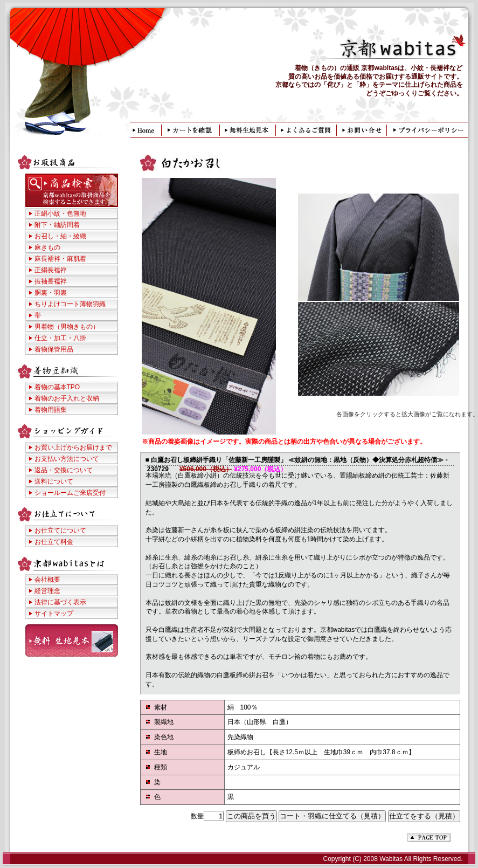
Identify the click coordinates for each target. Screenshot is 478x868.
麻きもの (47, 247)
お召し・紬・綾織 (60, 236)
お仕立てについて (60, 531)
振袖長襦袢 (51, 281)
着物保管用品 (54, 349)
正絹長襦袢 (51, 270)
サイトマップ (54, 614)
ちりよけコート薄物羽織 (70, 304)
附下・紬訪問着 (57, 225)
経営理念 (47, 591)
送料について (54, 481)
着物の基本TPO (57, 387)
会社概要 (47, 580)
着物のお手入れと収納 (67, 398)
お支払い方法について (67, 459)
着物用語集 (51, 410)
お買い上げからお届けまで (73, 447)
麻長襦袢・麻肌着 (60, 259)
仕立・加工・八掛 (60, 338)
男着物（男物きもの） (67, 327)
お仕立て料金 (54, 542)
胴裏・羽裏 (51, 293)
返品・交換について (64, 470)
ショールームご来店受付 (70, 493)
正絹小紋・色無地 (60, 213)
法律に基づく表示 (60, 602)
